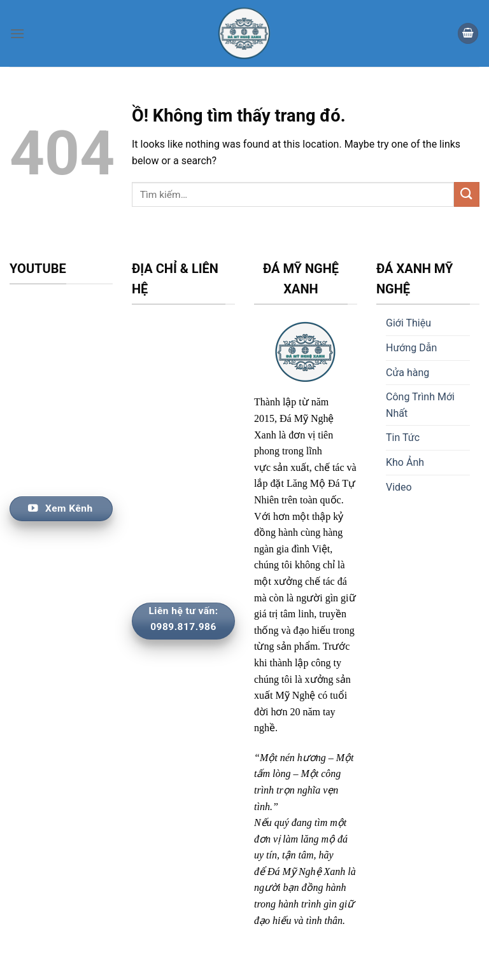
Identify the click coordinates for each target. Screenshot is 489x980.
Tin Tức (403, 437)
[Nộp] (467, 194)
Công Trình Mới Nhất (420, 405)
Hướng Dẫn (411, 348)
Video (399, 487)
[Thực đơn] (17, 33)
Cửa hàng (407, 373)
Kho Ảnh (405, 462)
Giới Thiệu (408, 323)
